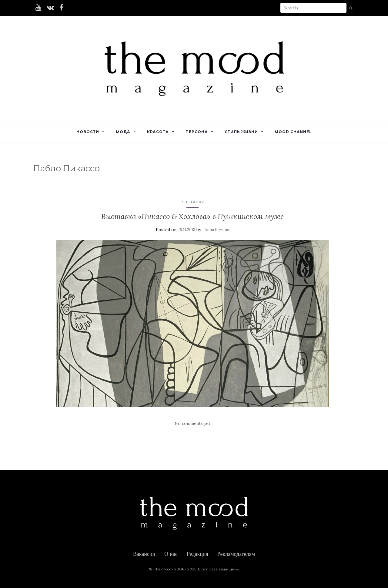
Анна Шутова (217, 230)
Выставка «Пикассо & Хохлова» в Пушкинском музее (192, 216)
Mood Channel (293, 132)
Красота (158, 132)
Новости (88, 132)
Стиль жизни (241, 132)
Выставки (193, 202)
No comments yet (192, 423)
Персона (197, 132)
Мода (123, 132)
